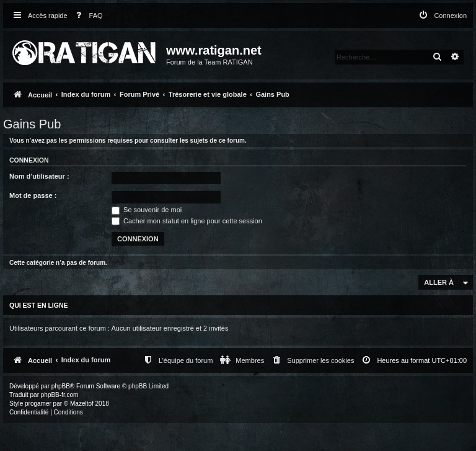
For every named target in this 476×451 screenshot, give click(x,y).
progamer (38, 404)
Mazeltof (82, 404)
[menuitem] (87, 16)
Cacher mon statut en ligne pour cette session (187, 221)
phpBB (61, 386)
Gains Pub (32, 124)
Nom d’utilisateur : (39, 176)
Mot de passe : (33, 195)
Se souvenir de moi (147, 210)
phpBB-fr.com (60, 395)
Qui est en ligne (39, 305)
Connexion (29, 160)
